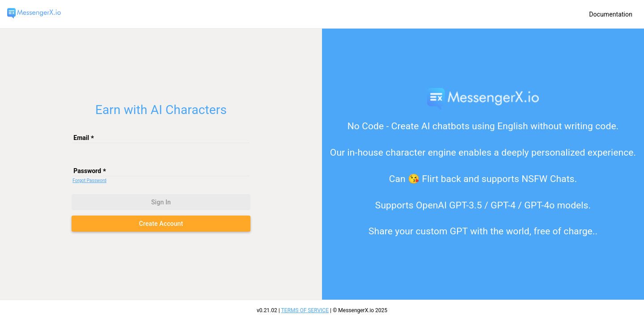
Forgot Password (89, 180)
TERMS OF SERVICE (305, 310)
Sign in (161, 202)
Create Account (161, 224)
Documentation (611, 14)
